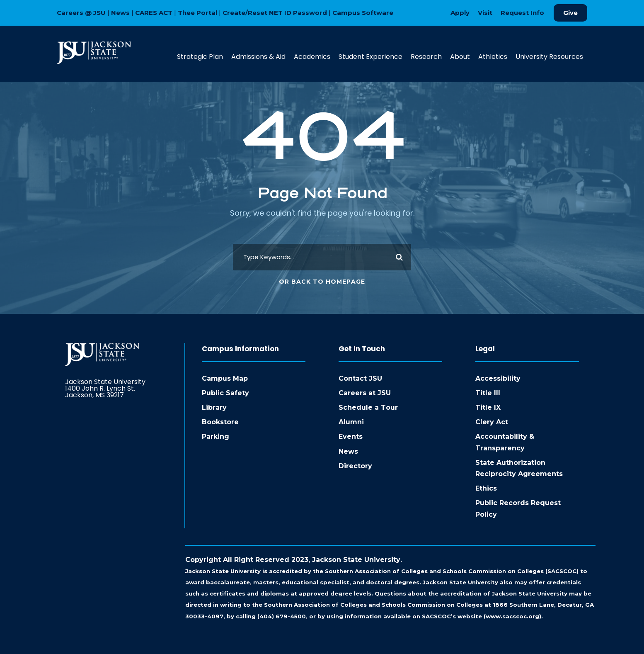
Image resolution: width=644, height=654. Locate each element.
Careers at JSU (365, 393)
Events (351, 436)
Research (426, 57)
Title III (488, 393)
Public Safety (225, 393)
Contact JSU (360, 378)
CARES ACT (154, 13)
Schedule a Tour (368, 407)
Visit (485, 13)
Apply (460, 13)
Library (214, 407)
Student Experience (370, 57)
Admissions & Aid (258, 57)
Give (570, 13)
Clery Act (492, 422)
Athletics (493, 57)
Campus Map (225, 378)
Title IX (488, 407)
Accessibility (498, 378)
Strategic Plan (200, 57)
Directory (355, 466)
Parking (215, 436)
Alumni (351, 422)
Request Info (522, 13)
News (120, 13)
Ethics (486, 488)
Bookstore (220, 422)
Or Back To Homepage (322, 282)
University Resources (549, 57)
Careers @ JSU (81, 13)
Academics (312, 57)
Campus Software (363, 13)
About (460, 57)
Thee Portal (197, 13)
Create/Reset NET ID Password (275, 13)
